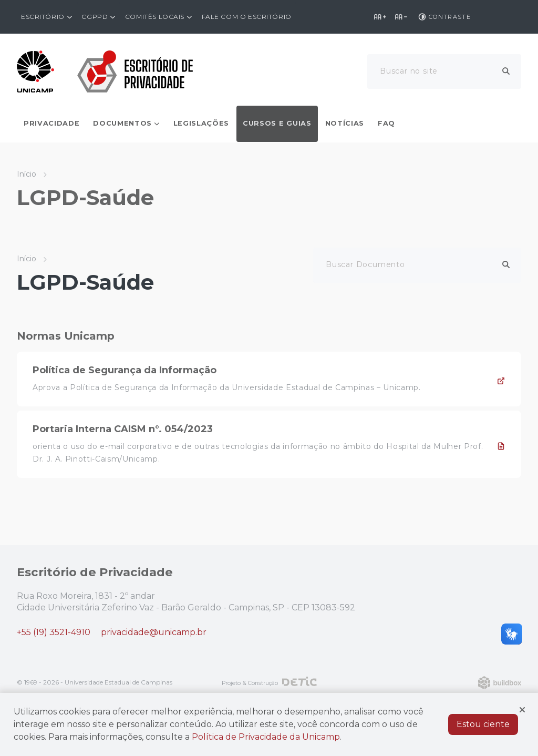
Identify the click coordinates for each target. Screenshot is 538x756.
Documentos (122, 123)
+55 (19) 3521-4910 (54, 632)
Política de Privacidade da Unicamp (266, 737)
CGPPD (95, 17)
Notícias (345, 123)
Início (27, 174)
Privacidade (51, 123)
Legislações (201, 123)
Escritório (43, 17)
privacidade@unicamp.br (154, 632)
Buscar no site (409, 71)
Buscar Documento (365, 264)
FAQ (386, 123)
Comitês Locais (155, 17)
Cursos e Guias (277, 123)
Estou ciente (483, 724)
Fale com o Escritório (247, 17)
